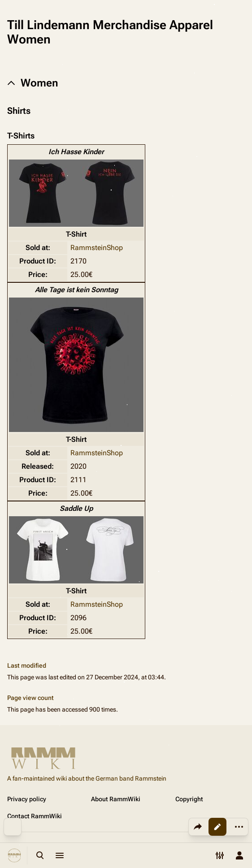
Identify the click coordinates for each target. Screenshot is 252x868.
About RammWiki (116, 799)
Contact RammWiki (35, 816)
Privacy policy (27, 799)
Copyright (189, 799)
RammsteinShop (97, 248)
